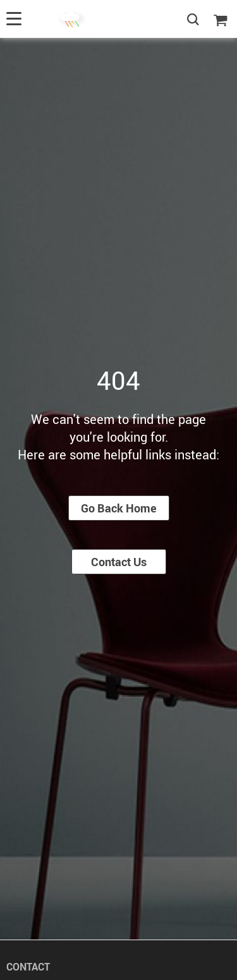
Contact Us (119, 562)
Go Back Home (119, 508)
